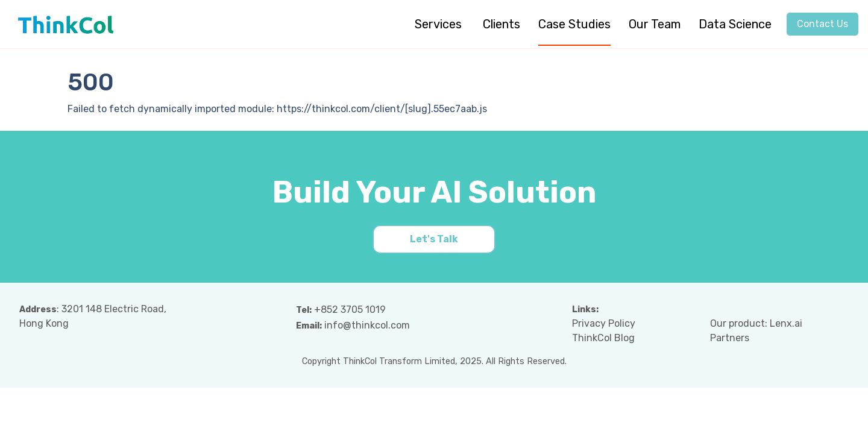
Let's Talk (434, 239)
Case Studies (574, 24)
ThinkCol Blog (603, 338)
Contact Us (822, 24)
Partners (730, 338)
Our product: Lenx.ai (756, 323)
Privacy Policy (604, 323)
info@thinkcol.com (367, 325)
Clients (502, 24)
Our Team (655, 24)
